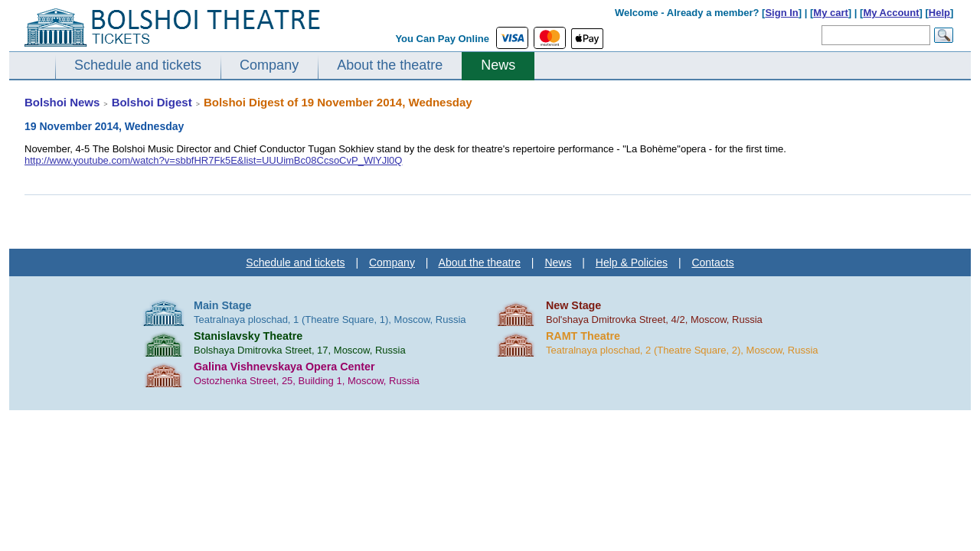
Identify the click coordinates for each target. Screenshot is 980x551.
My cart (831, 13)
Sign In (781, 13)
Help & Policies (632, 262)
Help (939, 13)
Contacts (712, 262)
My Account (891, 13)
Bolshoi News (62, 102)
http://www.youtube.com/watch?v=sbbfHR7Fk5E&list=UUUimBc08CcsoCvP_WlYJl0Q (213, 160)
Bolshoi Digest (152, 102)
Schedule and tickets (138, 65)
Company (269, 65)
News (498, 65)
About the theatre (390, 65)
